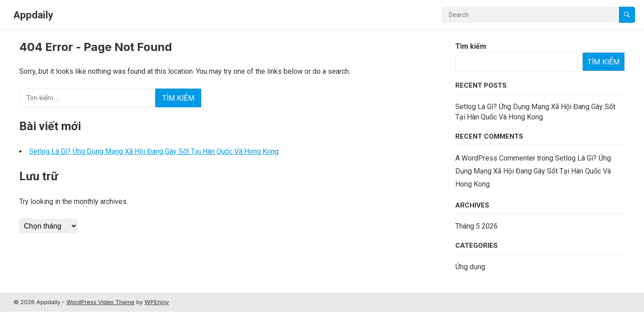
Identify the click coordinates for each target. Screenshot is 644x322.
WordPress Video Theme (100, 302)
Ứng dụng (470, 267)
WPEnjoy (157, 302)
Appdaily (33, 15)
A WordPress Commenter (495, 158)
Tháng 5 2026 (477, 226)
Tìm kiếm (471, 46)
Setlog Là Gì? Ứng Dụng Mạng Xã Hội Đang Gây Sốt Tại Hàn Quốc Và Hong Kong (154, 151)
